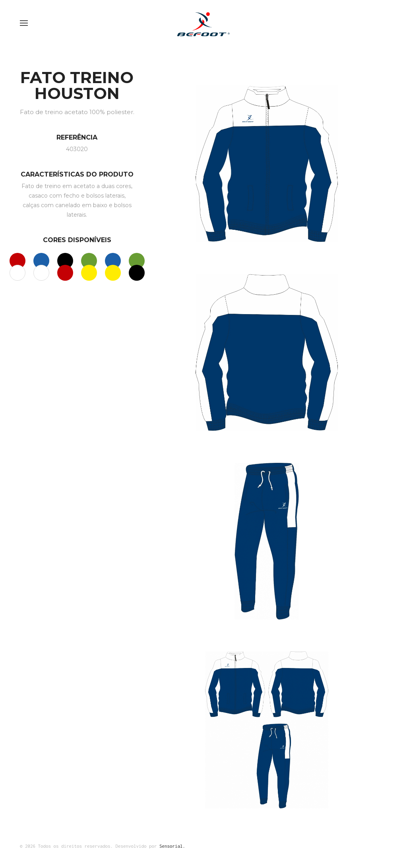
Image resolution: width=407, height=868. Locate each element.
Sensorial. (172, 846)
